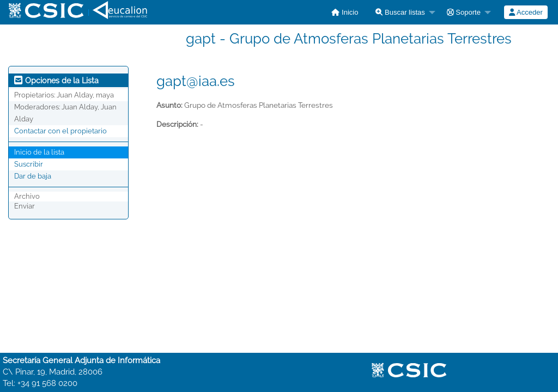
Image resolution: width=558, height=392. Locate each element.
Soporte (464, 12)
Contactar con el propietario (60, 131)
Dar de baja (33, 176)
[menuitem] (345, 12)
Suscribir (29, 164)
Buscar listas (400, 12)
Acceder (526, 12)
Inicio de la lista (39, 152)
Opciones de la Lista (56, 81)
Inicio (345, 12)
